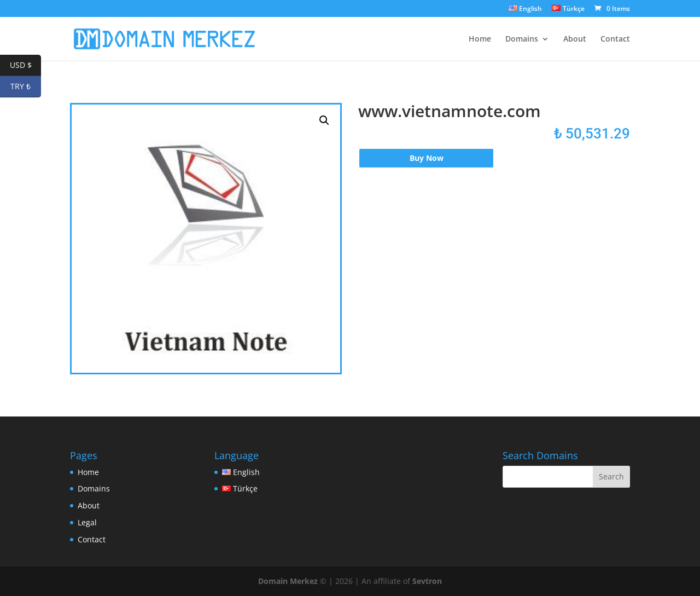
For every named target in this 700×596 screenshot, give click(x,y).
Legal (87, 522)
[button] (324, 120)
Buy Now (427, 158)
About (575, 39)
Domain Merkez (288, 581)
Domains (522, 39)
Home (480, 39)
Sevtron (427, 581)
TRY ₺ (26, 87)
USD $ (26, 65)
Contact (615, 39)
